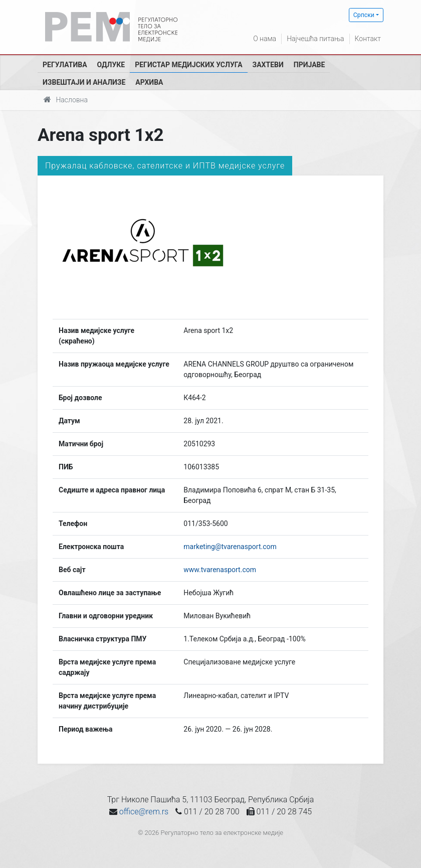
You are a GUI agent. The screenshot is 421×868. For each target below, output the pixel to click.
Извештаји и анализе (84, 82)
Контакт (368, 39)
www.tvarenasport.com (220, 570)
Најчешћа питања (315, 39)
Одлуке (111, 65)
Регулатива (65, 65)
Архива (149, 82)
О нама (265, 39)
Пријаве (309, 65)
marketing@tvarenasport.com (230, 547)
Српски (364, 15)
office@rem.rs (144, 812)
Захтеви (268, 65)
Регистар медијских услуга (188, 65)
